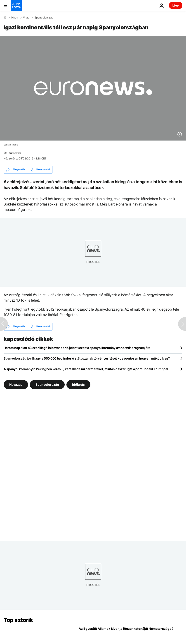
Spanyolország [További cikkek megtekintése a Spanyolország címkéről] (47, 384)
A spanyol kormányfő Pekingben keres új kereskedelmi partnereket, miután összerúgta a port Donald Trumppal (86, 369)
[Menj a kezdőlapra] (16, 5)
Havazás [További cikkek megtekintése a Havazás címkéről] (16, 384)
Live (176, 5)
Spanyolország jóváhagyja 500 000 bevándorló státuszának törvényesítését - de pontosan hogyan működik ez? (87, 358)
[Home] (5, 17)
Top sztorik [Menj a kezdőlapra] (18, 620)
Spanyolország (44, 18)
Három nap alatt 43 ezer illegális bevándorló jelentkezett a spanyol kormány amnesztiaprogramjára (77, 348)
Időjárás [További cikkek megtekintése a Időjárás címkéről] (78, 384)
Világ (26, 18)
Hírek (15, 18)
